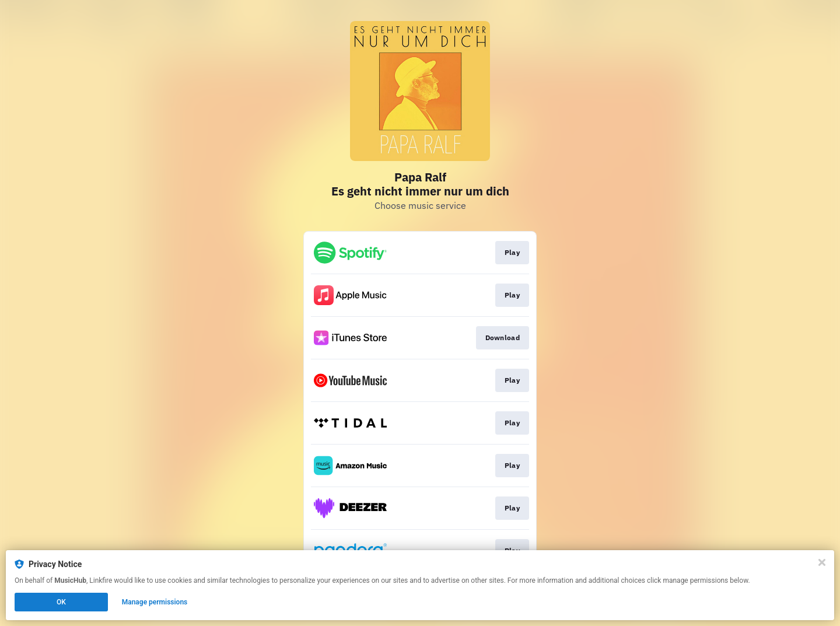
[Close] (822, 562)
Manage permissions (155, 602)
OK (61, 602)
